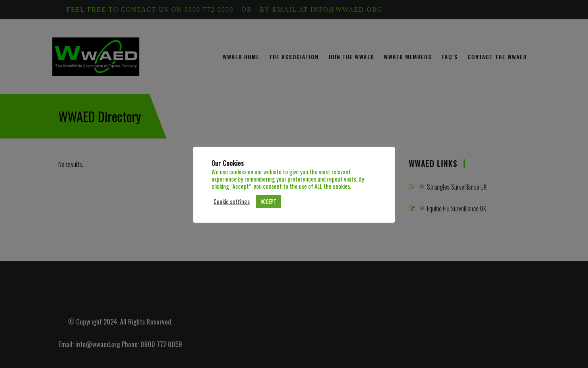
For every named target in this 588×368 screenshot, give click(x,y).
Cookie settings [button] (232, 202)
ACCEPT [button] (268, 201)
